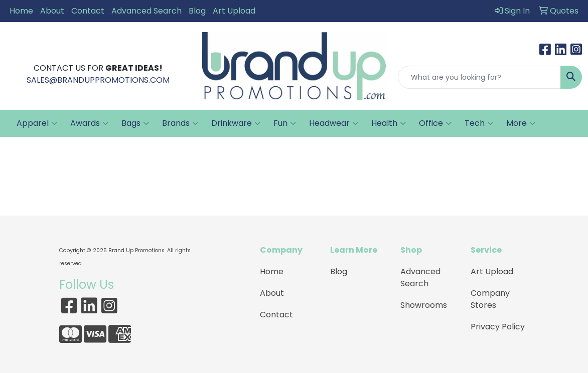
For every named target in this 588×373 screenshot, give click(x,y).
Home (21, 11)
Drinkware (236, 123)
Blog (197, 11)
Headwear (334, 123)
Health (389, 123)
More (521, 123)
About (52, 11)
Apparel (37, 123)
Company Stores (490, 299)
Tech (479, 123)
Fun (285, 123)
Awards (89, 123)
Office (435, 123)
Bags (135, 123)
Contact (88, 11)
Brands (180, 123)
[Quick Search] (479, 77)
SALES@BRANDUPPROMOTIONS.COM (98, 80)
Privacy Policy (498, 327)
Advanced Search (146, 11)
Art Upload (234, 11)
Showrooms (424, 305)
